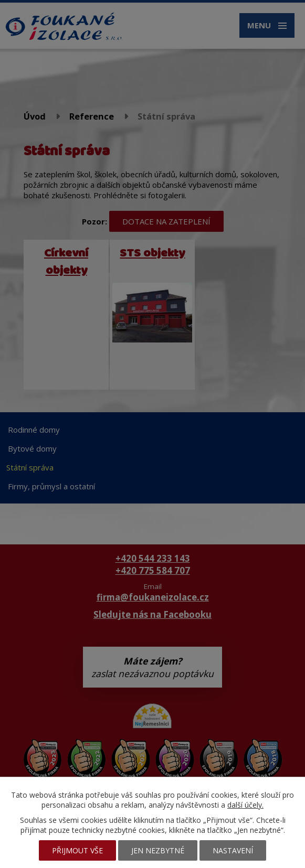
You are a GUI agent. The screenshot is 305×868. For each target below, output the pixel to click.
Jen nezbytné (158, 850)
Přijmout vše (77, 850)
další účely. (245, 805)
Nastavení (233, 850)
